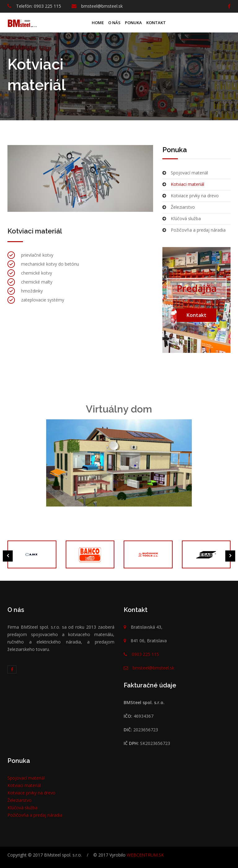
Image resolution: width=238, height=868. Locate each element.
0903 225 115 (145, 654)
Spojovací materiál (185, 173)
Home (98, 23)
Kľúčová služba (182, 218)
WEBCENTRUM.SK (145, 855)
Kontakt (156, 23)
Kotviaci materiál (183, 184)
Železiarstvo (179, 207)
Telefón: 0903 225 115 (39, 6)
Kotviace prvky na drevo (191, 196)
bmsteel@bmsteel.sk (102, 6)
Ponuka (133, 23)
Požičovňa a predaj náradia (194, 230)
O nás (114, 23)
